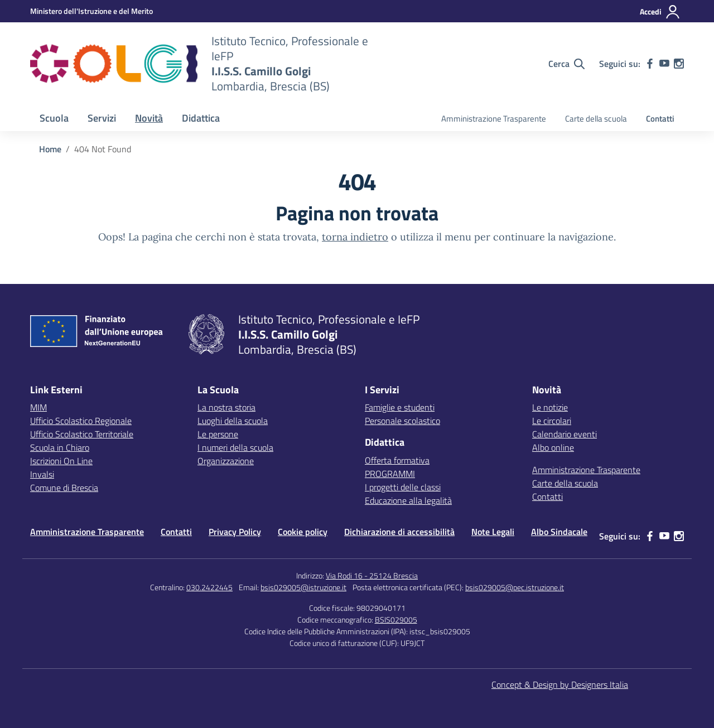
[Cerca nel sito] (566, 64)
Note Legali (493, 532)
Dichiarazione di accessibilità (399, 532)
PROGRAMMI (390, 474)
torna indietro (355, 237)
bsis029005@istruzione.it (303, 587)
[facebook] (650, 64)
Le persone (218, 434)
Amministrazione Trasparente (494, 119)
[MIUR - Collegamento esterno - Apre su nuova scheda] (91, 11)
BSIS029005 (396, 619)
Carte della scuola (596, 119)
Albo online (553, 447)
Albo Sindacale (559, 532)
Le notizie (550, 407)
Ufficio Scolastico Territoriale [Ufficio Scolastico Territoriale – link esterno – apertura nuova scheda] (82, 434)
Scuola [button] (54, 118)
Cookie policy (303, 532)
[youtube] (664, 64)
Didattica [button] (201, 118)
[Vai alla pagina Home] (50, 149)
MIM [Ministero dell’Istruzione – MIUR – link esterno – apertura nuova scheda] (38, 407)
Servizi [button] (102, 118)
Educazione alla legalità (408, 500)
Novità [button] (149, 118)
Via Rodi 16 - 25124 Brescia (372, 575)
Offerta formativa (397, 460)
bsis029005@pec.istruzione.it (515, 587)
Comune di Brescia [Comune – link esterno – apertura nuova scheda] (64, 488)
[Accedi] (660, 12)
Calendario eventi (565, 434)
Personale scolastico (402, 421)
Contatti (660, 119)
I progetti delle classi (403, 487)
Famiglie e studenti (400, 407)
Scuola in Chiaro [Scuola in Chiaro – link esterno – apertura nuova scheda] (60, 447)
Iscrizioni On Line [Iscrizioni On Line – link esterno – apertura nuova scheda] (61, 461)
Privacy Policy (235, 532)
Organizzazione (226, 461)
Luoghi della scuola (233, 421)
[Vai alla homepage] (114, 64)
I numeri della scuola (235, 447)
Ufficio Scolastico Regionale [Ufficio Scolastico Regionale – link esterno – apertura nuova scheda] (81, 421)
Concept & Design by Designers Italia (560, 684)
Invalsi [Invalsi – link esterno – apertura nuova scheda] (42, 474)
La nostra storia (226, 407)
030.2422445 (209, 587)
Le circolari (552, 421)
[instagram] (679, 64)
